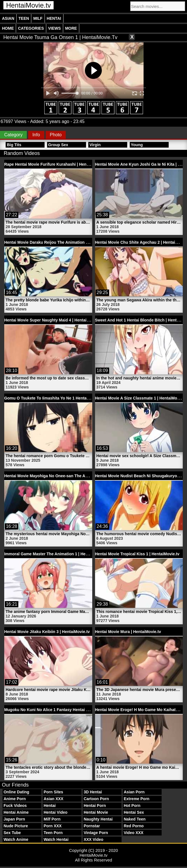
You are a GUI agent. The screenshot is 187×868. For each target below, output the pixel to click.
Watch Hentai (56, 839)
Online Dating (16, 792)
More (71, 28)
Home (8, 28)
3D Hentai (93, 792)
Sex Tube (12, 833)
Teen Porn (53, 833)
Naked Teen (135, 819)
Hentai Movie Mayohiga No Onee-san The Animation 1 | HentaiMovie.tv (70, 476)
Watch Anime (16, 839)
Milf (38, 18)
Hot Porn (132, 806)
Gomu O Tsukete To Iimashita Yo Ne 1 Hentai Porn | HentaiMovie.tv (67, 398)
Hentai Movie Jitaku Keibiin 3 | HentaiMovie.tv (47, 632)
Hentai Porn (95, 806)
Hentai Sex (134, 812)
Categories (31, 28)
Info (36, 135)
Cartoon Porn (96, 799)
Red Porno (134, 826)
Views (55, 28)
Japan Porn (14, 819)
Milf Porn (52, 819)
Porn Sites (53, 792)
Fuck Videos (15, 806)
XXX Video (94, 839)
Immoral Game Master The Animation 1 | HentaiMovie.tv (56, 554)
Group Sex (58, 145)
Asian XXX (54, 799)
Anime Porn (15, 799)
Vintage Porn (96, 833)
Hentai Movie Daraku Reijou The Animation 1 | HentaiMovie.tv (62, 242)
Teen (24, 18)
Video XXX (134, 833)
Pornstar (92, 826)
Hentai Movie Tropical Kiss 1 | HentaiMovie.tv (137, 554)
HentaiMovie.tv (29, 5)
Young (137, 145)
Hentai (54, 18)
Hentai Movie (96, 812)
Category (13, 135)
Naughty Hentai (98, 819)
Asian (8, 18)
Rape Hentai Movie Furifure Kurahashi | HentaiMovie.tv (56, 164)
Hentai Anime (16, 812)
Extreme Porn (137, 799)
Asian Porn (134, 792)
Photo (56, 135)
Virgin (95, 145)
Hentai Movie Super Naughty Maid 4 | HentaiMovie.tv (53, 320)
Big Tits (14, 145)
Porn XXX (53, 826)
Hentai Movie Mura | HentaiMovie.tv (128, 632)
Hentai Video (56, 812)
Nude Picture (16, 826)
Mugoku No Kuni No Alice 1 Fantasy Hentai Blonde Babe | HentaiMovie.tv (73, 710)
